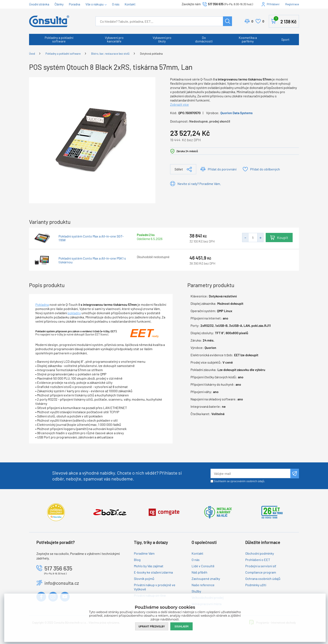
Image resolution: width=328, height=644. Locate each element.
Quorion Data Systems (237, 113)
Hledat (227, 21)
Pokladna (42, 304)
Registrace (292, 4)
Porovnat (252, 21)
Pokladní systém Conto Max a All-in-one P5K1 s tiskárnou (92, 260)
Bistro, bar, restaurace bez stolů (110, 54)
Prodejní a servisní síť (261, 566)
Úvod (32, 54)
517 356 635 (216, 4)
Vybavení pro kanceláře (114, 39)
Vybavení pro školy (162, 39)
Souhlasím (181, 626)
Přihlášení (273, 4)
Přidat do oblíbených (265, 169)
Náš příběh (199, 572)
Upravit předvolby (152, 626)
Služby (196, 591)
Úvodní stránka (39, 4)
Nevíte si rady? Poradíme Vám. (199, 184)
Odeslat (295, 474)
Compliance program (261, 572)
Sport (285, 39)
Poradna (75, 4)
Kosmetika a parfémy (248, 39)
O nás (116, 4)
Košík (285, 20)
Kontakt (130, 4)
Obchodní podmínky (260, 553)
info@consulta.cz (62, 583)
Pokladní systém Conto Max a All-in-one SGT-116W (91, 238)
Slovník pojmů (144, 579)
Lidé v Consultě (203, 566)
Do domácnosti (204, 39)
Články (59, 4)
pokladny (74, 313)
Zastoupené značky (206, 579)
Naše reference (203, 585)
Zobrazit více (179, 104)
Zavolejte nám (191, 4)
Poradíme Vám (144, 553)
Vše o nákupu (95, 4)
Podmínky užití (256, 585)
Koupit (283, 238)
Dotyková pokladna (151, 54)
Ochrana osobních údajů (263, 579)
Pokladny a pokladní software (59, 39)
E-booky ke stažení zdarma (153, 572)
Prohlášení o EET (258, 560)
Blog (137, 560)
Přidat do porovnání (222, 169)
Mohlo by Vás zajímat (149, 566)
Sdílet (179, 169)
